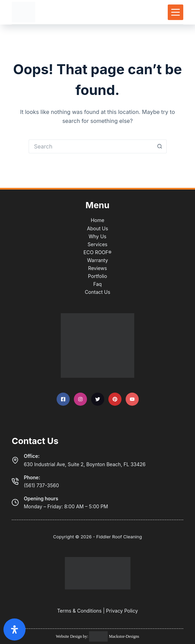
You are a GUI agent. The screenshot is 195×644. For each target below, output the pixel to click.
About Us (97, 228)
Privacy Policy (122, 611)
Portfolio (97, 276)
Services (97, 244)
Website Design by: (73, 636)
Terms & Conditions (79, 611)
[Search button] (160, 146)
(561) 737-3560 (41, 485)
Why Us (97, 236)
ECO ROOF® (97, 252)
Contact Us (98, 292)
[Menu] (175, 12)
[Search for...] (91, 146)
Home (97, 220)
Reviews (97, 268)
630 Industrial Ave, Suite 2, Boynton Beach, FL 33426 (85, 464)
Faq (97, 284)
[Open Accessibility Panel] (14, 629)
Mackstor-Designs (123, 636)
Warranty (97, 260)
